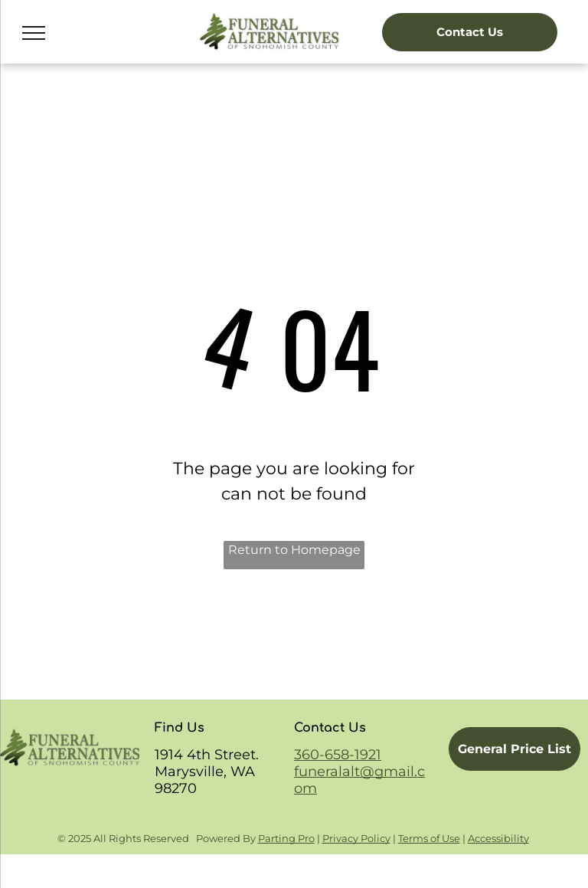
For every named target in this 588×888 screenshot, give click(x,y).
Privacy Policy (356, 838)
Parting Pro (286, 838)
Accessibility (498, 838)
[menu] (34, 33)
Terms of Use (429, 838)
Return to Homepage (294, 550)
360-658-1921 (338, 755)
